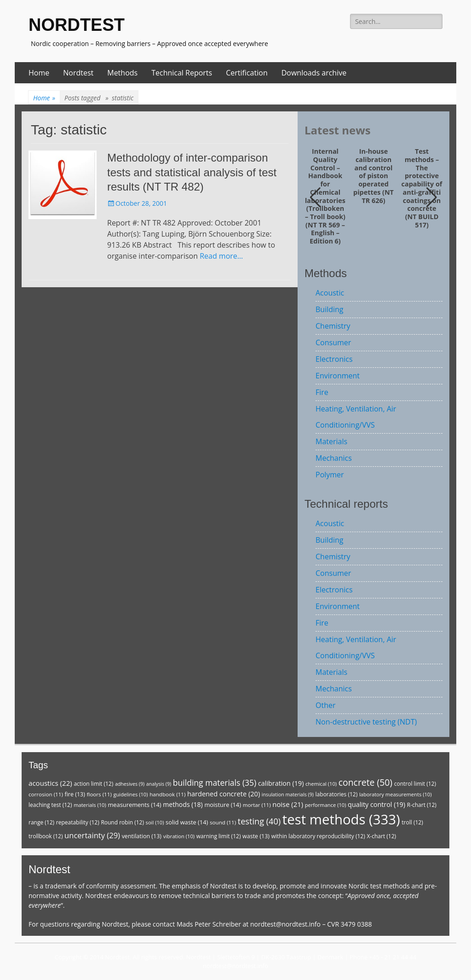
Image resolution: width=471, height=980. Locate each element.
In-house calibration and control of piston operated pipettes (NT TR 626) (373, 176)
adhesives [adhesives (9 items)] (130, 784)
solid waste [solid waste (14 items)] (187, 822)
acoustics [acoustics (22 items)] (50, 783)
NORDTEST (77, 25)
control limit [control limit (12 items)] (415, 784)
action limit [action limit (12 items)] (93, 784)
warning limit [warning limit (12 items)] (219, 836)
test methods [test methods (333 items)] (341, 819)
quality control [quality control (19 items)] (376, 804)
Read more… (221, 256)
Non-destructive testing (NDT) (366, 722)
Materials (331, 441)
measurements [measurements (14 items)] (134, 805)
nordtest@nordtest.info (285, 924)
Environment (338, 376)
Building (330, 309)
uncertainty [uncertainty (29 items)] (92, 835)
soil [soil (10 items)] (155, 822)
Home (39, 73)
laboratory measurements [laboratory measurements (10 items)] (396, 794)
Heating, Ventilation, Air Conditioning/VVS (356, 417)
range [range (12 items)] (41, 822)
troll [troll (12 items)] (412, 822)
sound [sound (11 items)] (223, 822)
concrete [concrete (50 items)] (365, 782)
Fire (322, 392)
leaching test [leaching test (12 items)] (50, 805)
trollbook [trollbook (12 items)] (46, 836)
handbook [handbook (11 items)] (167, 794)
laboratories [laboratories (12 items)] (337, 794)
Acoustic (330, 293)
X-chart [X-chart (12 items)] (381, 836)
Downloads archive (314, 73)
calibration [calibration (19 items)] (281, 783)
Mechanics (334, 458)
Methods (122, 73)
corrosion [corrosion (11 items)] (46, 794)
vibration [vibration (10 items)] (179, 836)
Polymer (330, 475)
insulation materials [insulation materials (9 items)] (288, 794)
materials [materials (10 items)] (90, 805)
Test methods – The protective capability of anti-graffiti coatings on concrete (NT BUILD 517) (422, 188)
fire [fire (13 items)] (75, 794)
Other (325, 705)
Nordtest (78, 73)
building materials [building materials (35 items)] (215, 783)
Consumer (333, 342)
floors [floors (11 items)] (99, 794)
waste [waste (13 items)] (256, 836)
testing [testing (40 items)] (259, 821)
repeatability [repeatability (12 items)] (78, 822)
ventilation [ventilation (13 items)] (142, 836)
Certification (247, 73)
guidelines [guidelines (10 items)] (130, 794)
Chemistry (333, 326)
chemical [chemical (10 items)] (321, 784)
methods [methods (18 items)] (183, 804)
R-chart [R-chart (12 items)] (422, 805)
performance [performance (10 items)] (326, 805)
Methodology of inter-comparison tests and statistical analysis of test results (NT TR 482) (192, 172)
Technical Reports (182, 73)
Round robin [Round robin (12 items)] (122, 822)
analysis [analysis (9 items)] (159, 784)
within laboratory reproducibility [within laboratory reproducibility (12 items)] (318, 836)
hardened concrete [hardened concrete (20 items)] (224, 794)
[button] (432, 197)
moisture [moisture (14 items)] (223, 805)
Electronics (334, 359)
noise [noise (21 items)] (288, 804)
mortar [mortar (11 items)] (257, 805)
